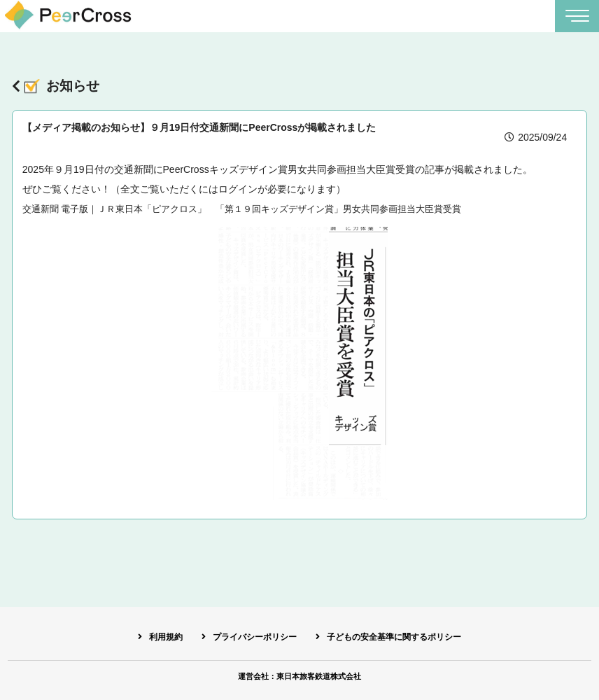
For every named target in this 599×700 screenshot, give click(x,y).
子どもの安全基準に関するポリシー (401, 635)
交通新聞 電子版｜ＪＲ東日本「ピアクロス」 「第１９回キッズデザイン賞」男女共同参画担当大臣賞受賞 (259, 211)
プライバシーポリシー (250, 635)
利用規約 (153, 635)
